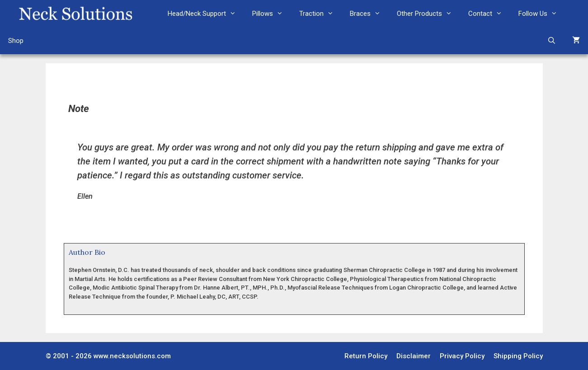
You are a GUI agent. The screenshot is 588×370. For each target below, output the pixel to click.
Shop (16, 41)
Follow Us (542, 14)
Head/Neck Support (206, 14)
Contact (489, 14)
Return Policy (366, 356)
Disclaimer (414, 356)
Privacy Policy (462, 356)
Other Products (428, 14)
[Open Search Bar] (552, 41)
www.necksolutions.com (132, 356)
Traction (320, 14)
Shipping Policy (518, 356)
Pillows (272, 14)
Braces (369, 14)
